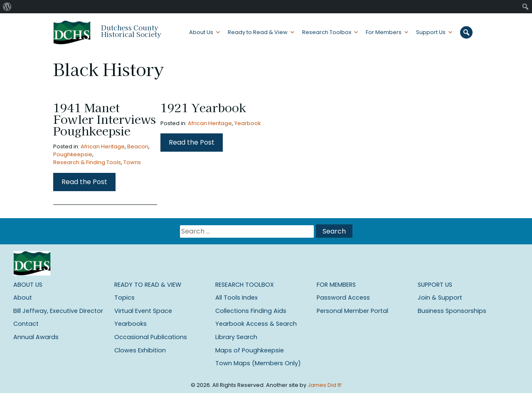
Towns (132, 162)
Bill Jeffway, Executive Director (58, 311)
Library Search (236, 337)
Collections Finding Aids (251, 311)
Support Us (431, 32)
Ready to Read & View (258, 32)
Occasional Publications (151, 337)
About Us (201, 32)
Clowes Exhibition (140, 350)
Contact (26, 324)
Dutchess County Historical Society (131, 31)
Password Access (343, 298)
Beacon (138, 146)
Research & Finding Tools (87, 162)
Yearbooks (131, 324)
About (23, 298)
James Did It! (325, 385)
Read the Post (84, 182)
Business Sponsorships (452, 311)
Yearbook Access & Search (256, 324)
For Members (384, 32)
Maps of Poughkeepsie (250, 350)
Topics (124, 298)
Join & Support (440, 298)
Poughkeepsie (73, 154)
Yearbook (248, 123)
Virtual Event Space (143, 311)
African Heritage (103, 146)
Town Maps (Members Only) (258, 363)
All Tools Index (236, 298)
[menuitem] (7, 7)
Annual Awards (36, 337)
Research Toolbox (327, 32)
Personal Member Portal (352, 311)
